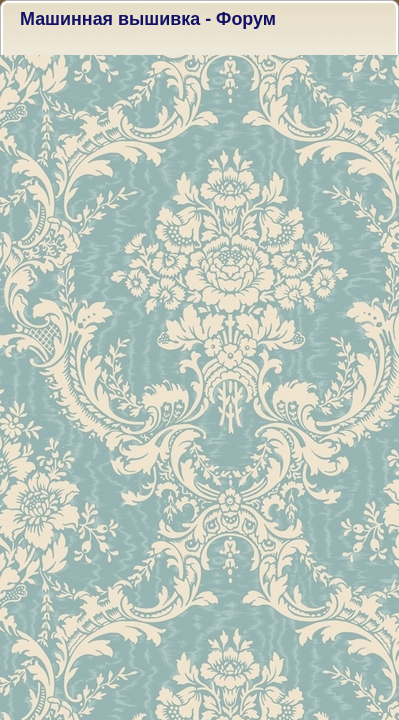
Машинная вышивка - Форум (148, 19)
